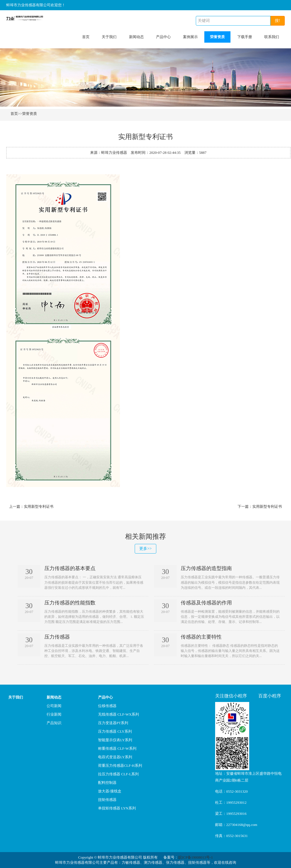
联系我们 (272, 37)
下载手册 (245, 37)
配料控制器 (107, 783)
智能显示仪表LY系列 (115, 740)
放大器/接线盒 (110, 791)
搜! (278, 21)
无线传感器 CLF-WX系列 (119, 714)
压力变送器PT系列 (113, 723)
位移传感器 (107, 706)
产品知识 (54, 723)
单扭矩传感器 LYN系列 (117, 808)
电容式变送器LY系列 (115, 757)
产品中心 (163, 37)
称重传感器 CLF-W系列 (117, 748)
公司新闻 (54, 706)
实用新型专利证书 (39, 506)
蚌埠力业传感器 (114, 153)
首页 (86, 37)
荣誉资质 (217, 37)
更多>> (145, 549)
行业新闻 (54, 714)
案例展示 (190, 37)
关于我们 (109, 37)
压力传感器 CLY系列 (115, 731)
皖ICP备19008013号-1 (196, 857)
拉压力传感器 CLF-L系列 (118, 774)
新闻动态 (136, 37)
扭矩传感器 (107, 800)
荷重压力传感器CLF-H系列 (120, 766)
